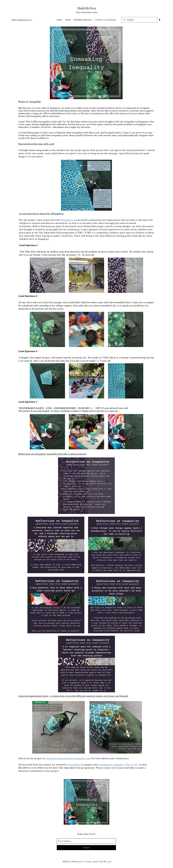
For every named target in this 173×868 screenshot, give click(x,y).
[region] (86, 63)
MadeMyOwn (86, 8)
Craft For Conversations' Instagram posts (69, 758)
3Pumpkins (66, 220)
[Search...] (139, 20)
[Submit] (86, 848)
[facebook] (160, 20)
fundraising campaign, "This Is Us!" (119, 765)
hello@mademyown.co (22, 20)
